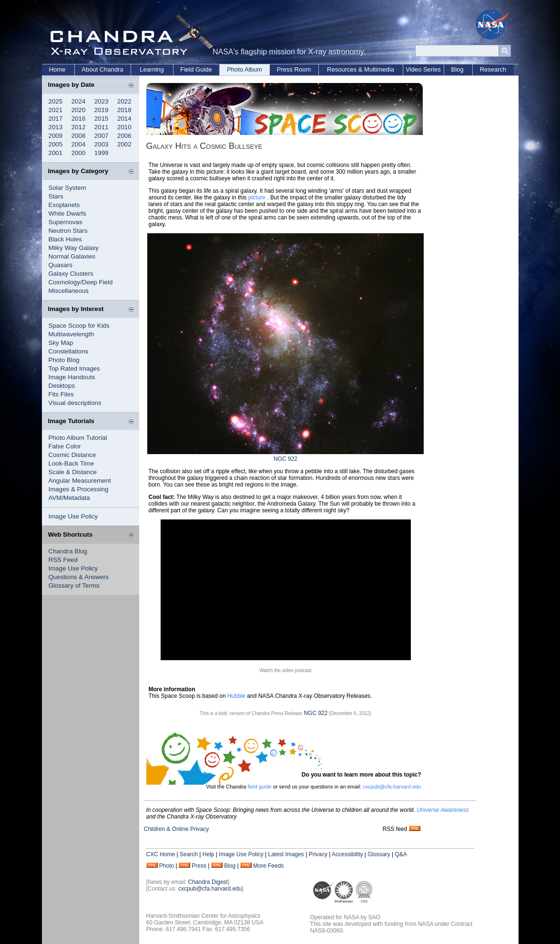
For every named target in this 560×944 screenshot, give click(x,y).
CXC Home (161, 854)
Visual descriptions (75, 403)
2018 (124, 110)
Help (209, 854)
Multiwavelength (71, 334)
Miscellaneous (69, 291)
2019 (102, 110)
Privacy (318, 854)
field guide (259, 787)
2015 (102, 119)
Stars (56, 196)
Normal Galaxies (72, 256)
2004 (79, 144)
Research (493, 69)
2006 (124, 136)
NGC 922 (285, 459)
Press (199, 866)
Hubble (236, 696)
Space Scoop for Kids (79, 326)
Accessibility (347, 854)
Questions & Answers (79, 577)
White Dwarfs (67, 213)
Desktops (62, 386)
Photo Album (244, 69)
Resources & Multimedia (361, 69)
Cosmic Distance (72, 455)
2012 (79, 127)
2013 (56, 127)
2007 (102, 136)
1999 (102, 153)
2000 (79, 153)
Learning (152, 69)
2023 (102, 101)
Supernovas (66, 222)
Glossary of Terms (74, 586)
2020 (79, 110)
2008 (79, 136)
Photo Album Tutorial (78, 438)
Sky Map (61, 343)
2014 (124, 119)
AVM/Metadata (69, 498)
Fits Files (61, 394)
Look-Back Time (71, 463)
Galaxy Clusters (71, 274)
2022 (124, 101)
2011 (102, 127)
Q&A (401, 854)
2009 (56, 136)
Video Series (423, 69)
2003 (102, 144)
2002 (124, 144)
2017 (56, 119)
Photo (167, 866)
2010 (124, 127)
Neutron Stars (68, 231)
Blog (457, 69)
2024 (79, 101)
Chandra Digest (208, 882)
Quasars (61, 265)
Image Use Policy (73, 516)
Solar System (67, 188)
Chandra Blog (68, 551)
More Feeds (268, 866)
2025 (56, 101)
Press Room (294, 69)
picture (257, 197)
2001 (56, 153)
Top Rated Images (74, 368)
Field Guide (196, 69)
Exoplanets (64, 205)
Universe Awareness (443, 810)
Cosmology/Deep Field (81, 282)
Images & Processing (79, 489)
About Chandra (102, 69)
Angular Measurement (80, 481)
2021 (56, 110)
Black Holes (65, 239)
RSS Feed (63, 560)
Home (57, 69)
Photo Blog (64, 360)
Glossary (379, 854)
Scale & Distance (73, 472)
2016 (79, 119)
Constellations (69, 351)
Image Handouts (72, 377)
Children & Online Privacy (177, 829)
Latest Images (286, 854)
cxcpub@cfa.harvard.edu (392, 787)
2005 (56, 144)
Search (189, 854)
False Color (65, 446)
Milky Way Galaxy (74, 248)
